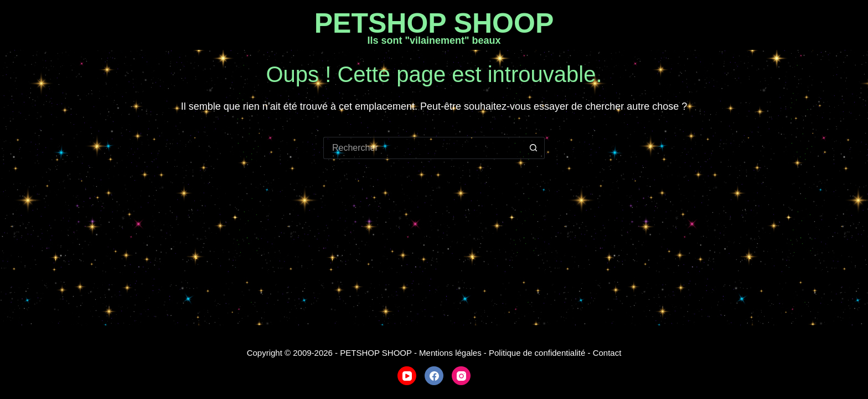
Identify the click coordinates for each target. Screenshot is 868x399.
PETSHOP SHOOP (434, 23)
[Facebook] (434, 376)
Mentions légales (450, 353)
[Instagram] (461, 376)
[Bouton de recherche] (534, 148)
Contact (607, 353)
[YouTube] (407, 376)
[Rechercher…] (423, 148)
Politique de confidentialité (537, 353)
